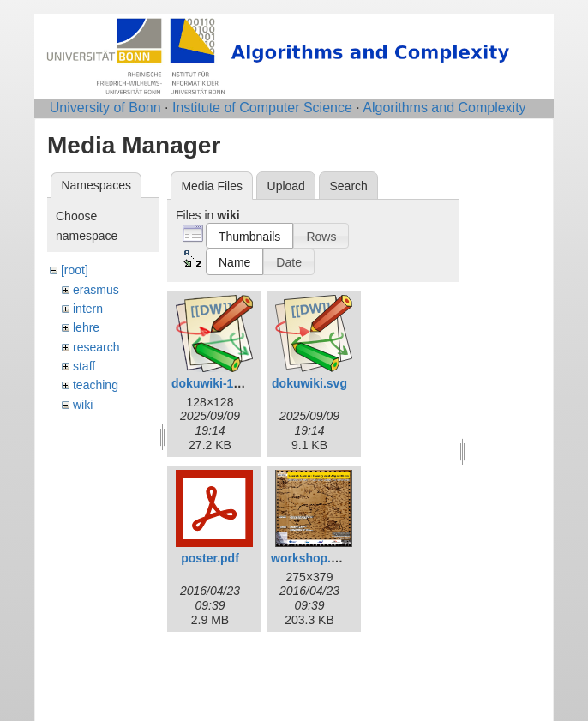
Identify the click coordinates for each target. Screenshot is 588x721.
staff (84, 366)
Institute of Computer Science (262, 108)
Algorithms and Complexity (444, 108)
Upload (286, 186)
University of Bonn (105, 108)
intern (88, 309)
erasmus (96, 290)
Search (348, 186)
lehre (86, 327)
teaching (96, 385)
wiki (83, 405)
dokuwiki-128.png (222, 383)
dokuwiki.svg (309, 383)
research (96, 347)
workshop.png (312, 558)
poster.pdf (210, 558)
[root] (75, 270)
